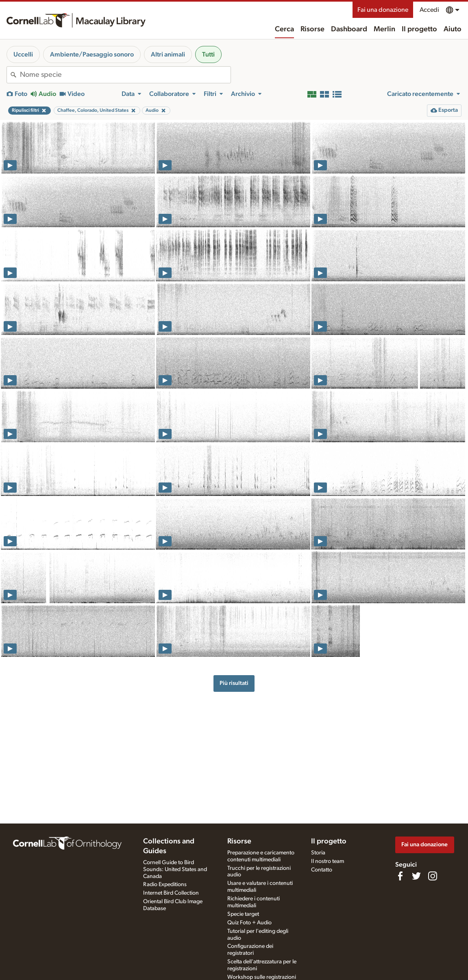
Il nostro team (328, 861)
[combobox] (125, 75)
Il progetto (419, 29)
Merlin (384, 29)
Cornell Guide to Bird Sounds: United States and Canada (175, 869)
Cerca (284, 29)
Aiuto (453, 29)
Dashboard (349, 29)
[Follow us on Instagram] (433, 876)
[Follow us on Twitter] (416, 876)
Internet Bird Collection (171, 893)
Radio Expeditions (165, 884)
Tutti (208, 54)
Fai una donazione (383, 10)
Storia (318, 853)
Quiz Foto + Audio (249, 923)
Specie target (243, 914)
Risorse (312, 29)
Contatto (322, 870)
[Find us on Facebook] (400, 876)
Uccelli (23, 54)
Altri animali (168, 54)
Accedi (429, 10)
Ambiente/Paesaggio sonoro (92, 54)
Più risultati (234, 683)
